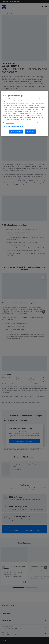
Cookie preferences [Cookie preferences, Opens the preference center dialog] (16, 132)
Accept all (30, 132)
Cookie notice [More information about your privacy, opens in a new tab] (7, 126)
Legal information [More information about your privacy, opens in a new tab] (18, 126)
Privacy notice (10, 123)
